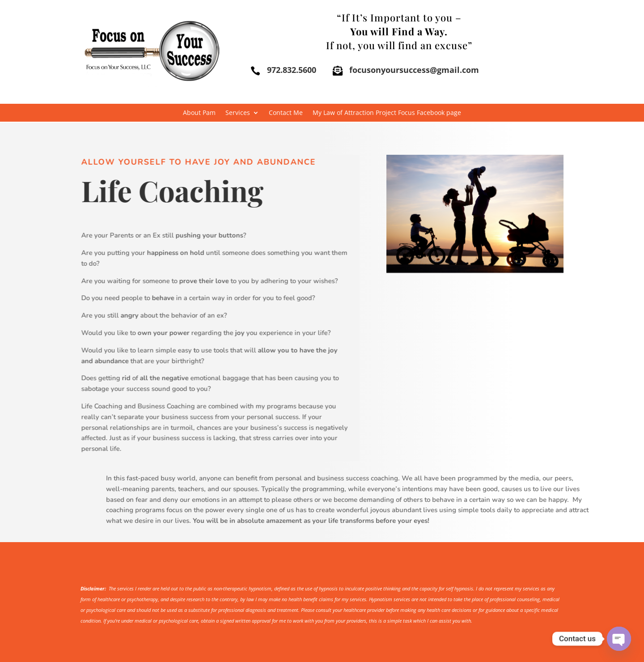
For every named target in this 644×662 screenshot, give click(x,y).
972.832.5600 (292, 70)
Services (238, 113)
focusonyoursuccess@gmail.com (414, 70)
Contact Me (286, 113)
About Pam (199, 113)
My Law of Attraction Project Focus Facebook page (387, 113)
